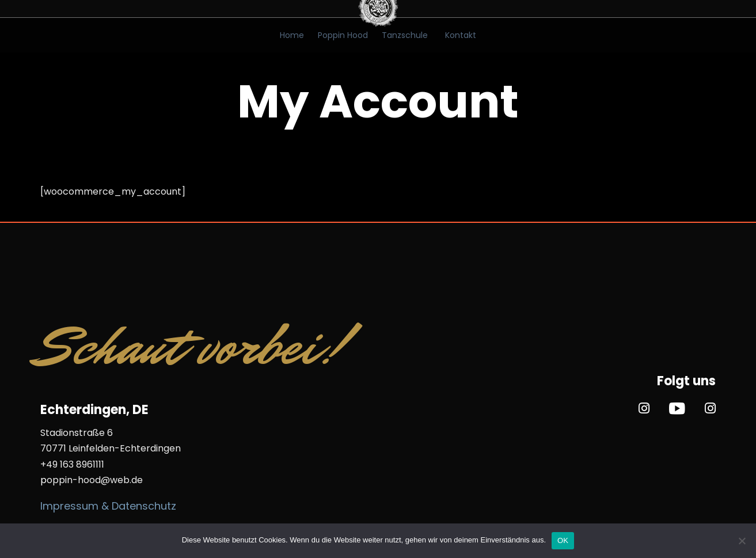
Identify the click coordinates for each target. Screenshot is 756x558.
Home (292, 35)
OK (563, 540)
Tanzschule (405, 35)
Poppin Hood (343, 35)
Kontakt (461, 35)
